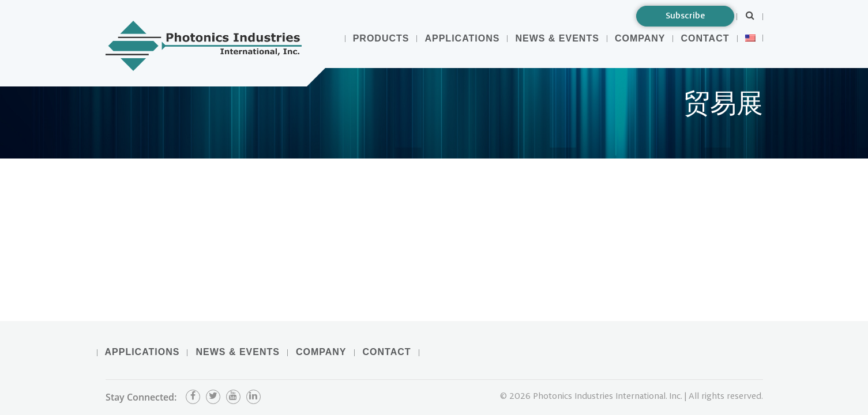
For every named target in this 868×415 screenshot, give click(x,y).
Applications (462, 38)
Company (640, 38)
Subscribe (685, 16)
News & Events (557, 38)
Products (381, 38)
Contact (705, 38)
